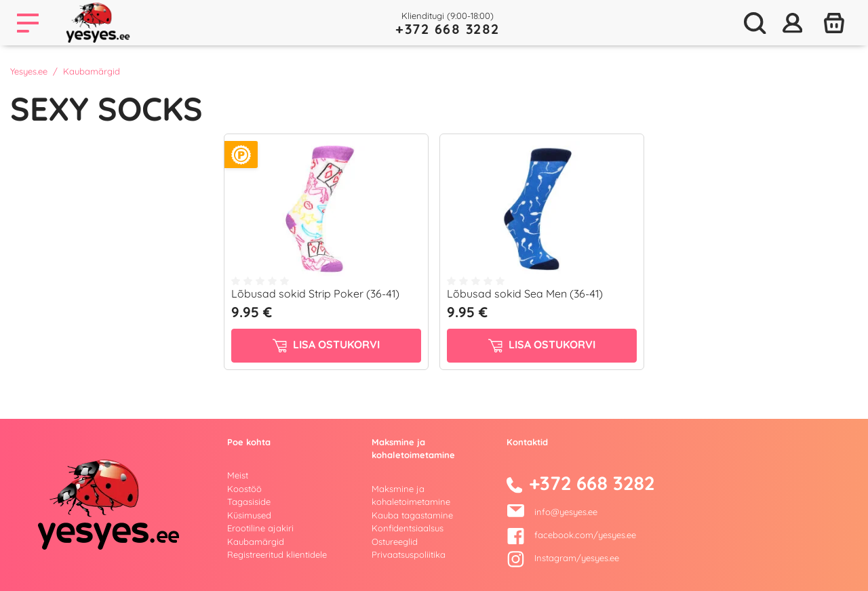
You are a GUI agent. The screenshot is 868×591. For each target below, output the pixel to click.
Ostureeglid (395, 542)
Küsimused (249, 515)
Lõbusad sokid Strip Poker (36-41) (315, 293)
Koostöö (244, 489)
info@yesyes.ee (566, 512)
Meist (238, 475)
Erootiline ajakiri (260, 528)
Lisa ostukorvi (326, 345)
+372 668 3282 (448, 29)
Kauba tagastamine (412, 515)
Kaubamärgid (256, 542)
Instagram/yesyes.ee (563, 558)
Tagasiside (249, 502)
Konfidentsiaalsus (408, 528)
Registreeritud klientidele (277, 554)
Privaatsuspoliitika (409, 554)
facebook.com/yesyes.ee (571, 535)
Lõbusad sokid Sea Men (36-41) (525, 293)
